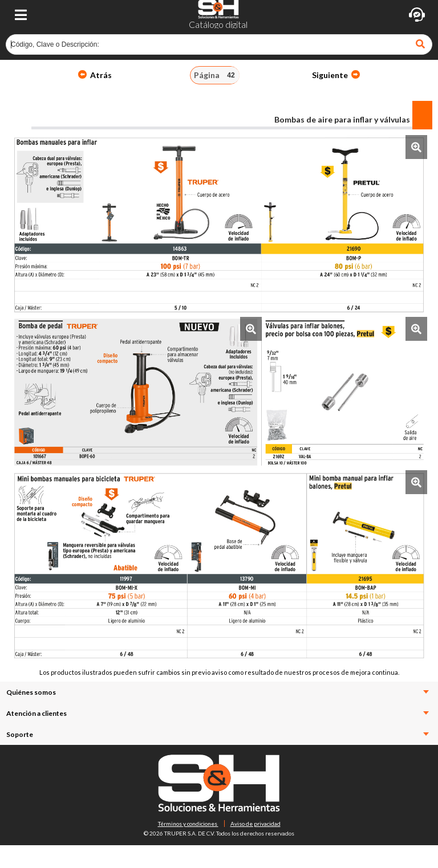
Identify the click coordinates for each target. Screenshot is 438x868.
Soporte (218, 734)
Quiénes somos (218, 692)
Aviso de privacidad (255, 824)
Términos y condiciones (188, 824)
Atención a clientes (218, 713)
